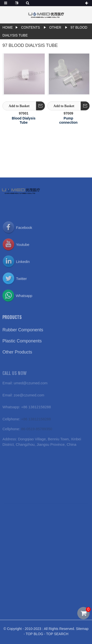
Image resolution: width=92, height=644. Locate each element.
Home (8, 27)
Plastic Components (22, 345)
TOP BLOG (34, 637)
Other (55, 27)
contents (31, 27)
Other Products (17, 356)
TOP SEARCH (57, 637)
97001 (24, 113)
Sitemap (82, 632)
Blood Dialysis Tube (24, 120)
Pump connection (68, 120)
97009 (68, 113)
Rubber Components (23, 333)
